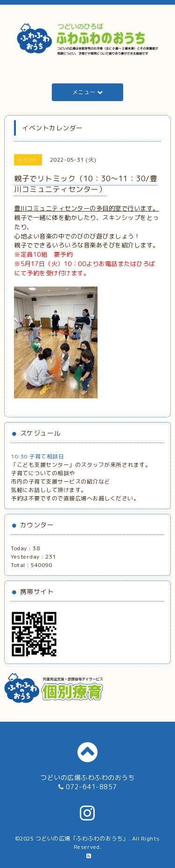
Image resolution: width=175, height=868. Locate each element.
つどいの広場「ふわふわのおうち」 (82, 838)
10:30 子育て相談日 (37, 456)
